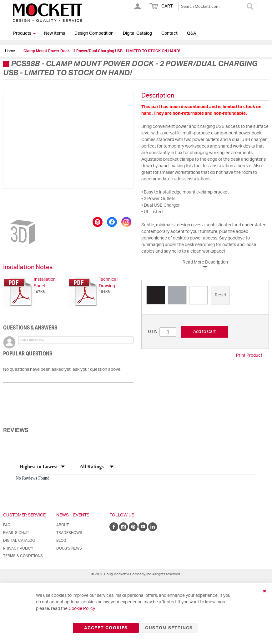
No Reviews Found (33, 478)
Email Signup (16, 533)
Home (10, 51)
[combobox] (217, 7)
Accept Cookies (106, 628)
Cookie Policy (82, 609)
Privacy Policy (18, 548)
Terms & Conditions (23, 556)
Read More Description (205, 262)
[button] (19, 203)
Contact (169, 33)
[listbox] (205, 296)
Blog (61, 541)
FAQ (7, 525)
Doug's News (69, 548)
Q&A (191, 33)
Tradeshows (69, 533)
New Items (55, 33)
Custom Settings (169, 628)
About (63, 525)
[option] (156, 295)
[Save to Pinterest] (98, 222)
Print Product (249, 355)
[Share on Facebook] (112, 222)
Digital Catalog (137, 33)
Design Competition (94, 33)
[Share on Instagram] (126, 222)
